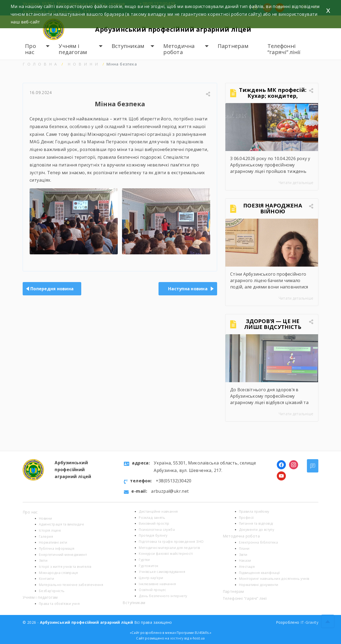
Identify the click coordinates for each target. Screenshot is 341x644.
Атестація (247, 567)
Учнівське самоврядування (162, 572)
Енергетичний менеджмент (63, 555)
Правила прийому (254, 511)
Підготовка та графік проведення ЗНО (171, 542)
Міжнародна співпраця (58, 573)
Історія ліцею (50, 530)
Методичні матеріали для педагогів (169, 548)
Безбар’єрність (52, 591)
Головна (41, 64)
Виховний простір (154, 523)
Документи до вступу (257, 530)
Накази (245, 561)
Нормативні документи (259, 585)
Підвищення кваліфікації (259, 573)
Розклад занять (152, 518)
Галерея (46, 537)
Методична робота (179, 49)
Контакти (46, 579)
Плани (244, 549)
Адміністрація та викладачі (61, 524)
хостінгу (177, 638)
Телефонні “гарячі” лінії (284, 49)
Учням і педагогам (73, 49)
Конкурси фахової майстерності (166, 554)
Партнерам (233, 46)
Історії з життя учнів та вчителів (65, 567)
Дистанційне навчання (158, 511)
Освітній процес (152, 590)
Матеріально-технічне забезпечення (71, 585)
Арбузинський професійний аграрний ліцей (173, 29)
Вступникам (128, 46)
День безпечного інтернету (163, 596)
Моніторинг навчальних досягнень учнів (274, 579)
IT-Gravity (309, 622)
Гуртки (144, 560)
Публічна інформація (57, 549)
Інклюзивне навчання (157, 584)
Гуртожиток (149, 566)
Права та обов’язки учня (59, 604)
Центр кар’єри (151, 578)
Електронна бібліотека (258, 542)
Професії (246, 518)
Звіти (43, 561)
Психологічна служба (157, 530)
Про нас (31, 49)
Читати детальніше (296, 183)
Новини (84, 64)
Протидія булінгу (153, 535)
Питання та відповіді (256, 523)
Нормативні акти (53, 542)
